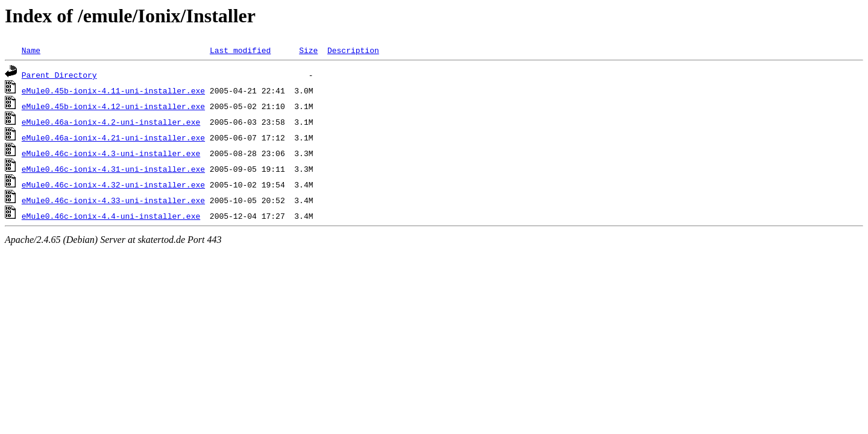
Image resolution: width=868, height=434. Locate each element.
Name (31, 50)
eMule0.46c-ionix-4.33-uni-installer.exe (113, 200)
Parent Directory (59, 75)
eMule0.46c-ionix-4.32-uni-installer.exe (113, 184)
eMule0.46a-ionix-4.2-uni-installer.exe (111, 122)
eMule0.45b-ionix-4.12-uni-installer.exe (113, 106)
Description (353, 50)
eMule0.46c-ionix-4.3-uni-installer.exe (111, 153)
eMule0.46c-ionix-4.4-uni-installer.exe (111, 216)
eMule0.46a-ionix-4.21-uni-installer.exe (113, 137)
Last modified (240, 50)
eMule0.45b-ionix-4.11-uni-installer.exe (113, 90)
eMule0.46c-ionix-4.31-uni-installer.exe (113, 169)
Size (308, 50)
